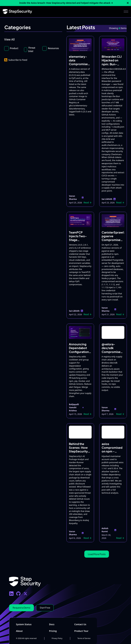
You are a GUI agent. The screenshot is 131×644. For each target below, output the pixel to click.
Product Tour (81, 631)
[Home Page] (17, 12)
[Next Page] (97, 554)
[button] (126, 12)
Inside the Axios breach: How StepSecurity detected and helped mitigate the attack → (66, 3)
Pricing (53, 631)
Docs (52, 624)
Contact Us (80, 624)
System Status (24, 624)
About (19, 631)
